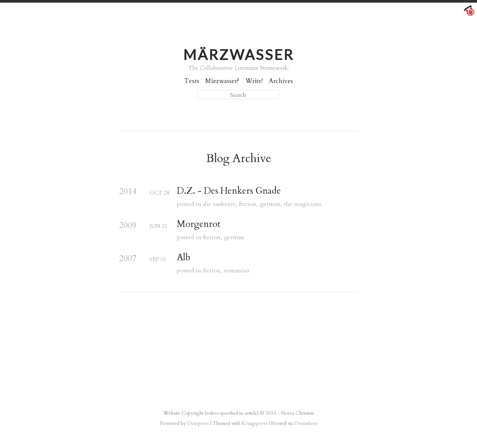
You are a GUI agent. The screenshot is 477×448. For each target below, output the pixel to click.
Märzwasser (238, 55)
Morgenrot (199, 224)
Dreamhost (306, 423)
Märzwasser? (222, 81)
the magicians (303, 204)
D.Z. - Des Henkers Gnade (229, 191)
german (270, 204)
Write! (254, 81)
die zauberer (219, 204)
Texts (192, 81)
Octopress (198, 423)
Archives (281, 81)
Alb (184, 258)
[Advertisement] (238, 352)
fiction (248, 204)
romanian (237, 271)
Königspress (254, 423)
